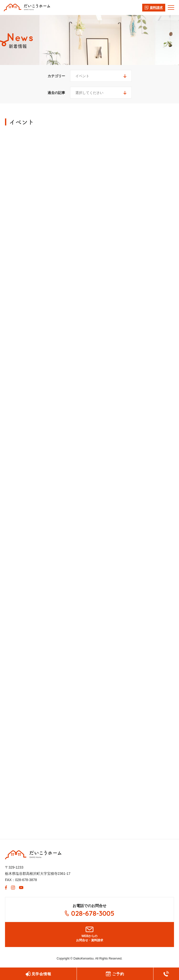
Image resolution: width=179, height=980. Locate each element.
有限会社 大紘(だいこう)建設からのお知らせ (27, 7)
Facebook (6, 888)
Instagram (13, 888)
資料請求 (156, 8)
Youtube (21, 888)
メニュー (168, 7)
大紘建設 (33, 855)
